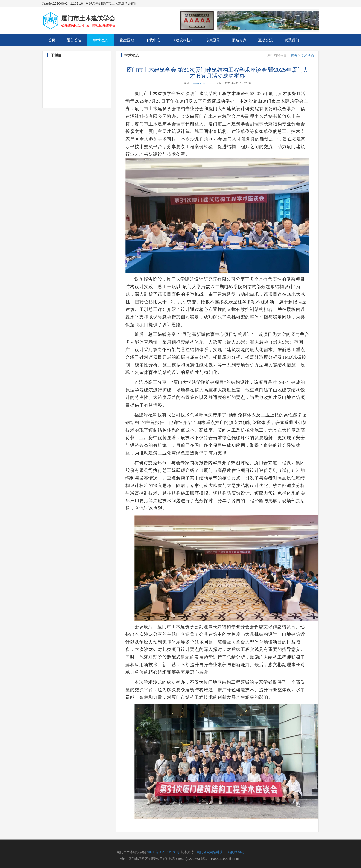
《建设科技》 (183, 40)
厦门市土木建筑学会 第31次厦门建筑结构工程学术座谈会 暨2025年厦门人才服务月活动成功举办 (217, 73)
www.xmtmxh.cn (203, 83)
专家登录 (213, 40)
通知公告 (74, 40)
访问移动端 (236, 852)
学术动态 (101, 40)
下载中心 (153, 40)
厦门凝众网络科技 (210, 852)
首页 (55, 40)
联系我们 (292, 40)
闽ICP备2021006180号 (163, 852)
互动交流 (265, 40)
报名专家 (239, 40)
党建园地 (127, 40)
